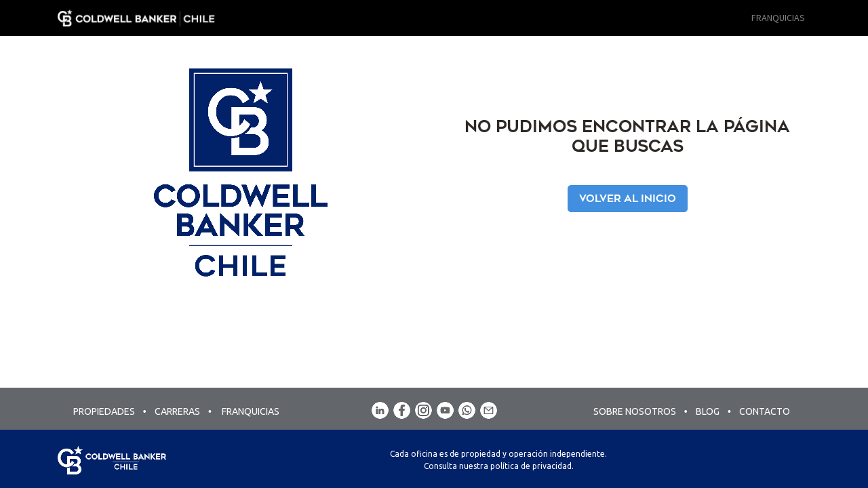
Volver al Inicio (628, 199)
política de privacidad (531, 466)
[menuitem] (778, 18)
